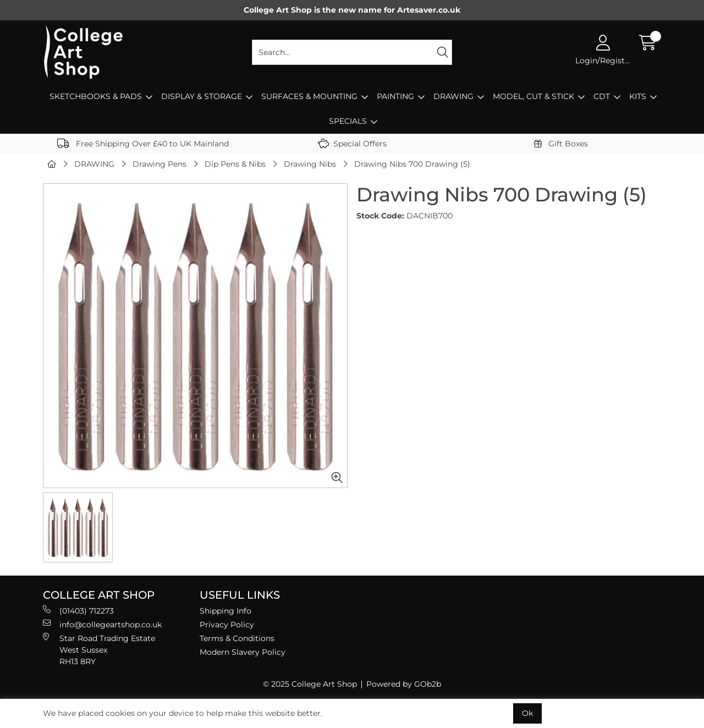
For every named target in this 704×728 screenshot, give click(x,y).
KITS (638, 96)
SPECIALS (348, 121)
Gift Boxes (561, 144)
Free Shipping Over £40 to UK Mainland (143, 144)
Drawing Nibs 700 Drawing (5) (412, 164)
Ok (527, 713)
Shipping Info (226, 611)
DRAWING (453, 96)
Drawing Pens (159, 164)
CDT (602, 96)
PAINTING (395, 96)
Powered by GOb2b (404, 684)
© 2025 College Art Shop (310, 684)
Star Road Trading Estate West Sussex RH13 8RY (99, 650)
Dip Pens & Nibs (235, 164)
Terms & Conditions (237, 638)
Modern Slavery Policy (243, 652)
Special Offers (352, 144)
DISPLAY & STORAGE (202, 96)
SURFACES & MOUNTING (309, 96)
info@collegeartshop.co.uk (102, 624)
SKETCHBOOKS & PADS (96, 96)
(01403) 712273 (78, 611)
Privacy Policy (227, 625)
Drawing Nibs (310, 164)
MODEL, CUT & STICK (533, 96)
